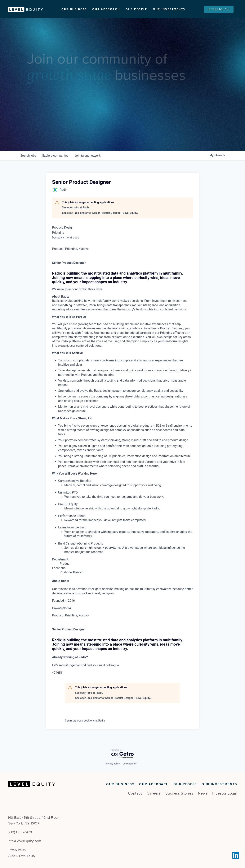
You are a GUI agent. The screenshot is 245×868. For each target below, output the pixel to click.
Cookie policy (130, 764)
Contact (135, 793)
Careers (154, 793)
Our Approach (106, 9)
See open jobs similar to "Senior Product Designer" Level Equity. (100, 215)
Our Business (74, 9)
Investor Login (225, 793)
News (203, 793)
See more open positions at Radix (85, 723)
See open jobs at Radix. (76, 210)
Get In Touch (219, 9)
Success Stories (179, 793)
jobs (28, 158)
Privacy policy (113, 764)
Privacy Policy (17, 850)
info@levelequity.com (24, 841)
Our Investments (169, 9)
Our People (136, 9)
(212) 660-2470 (20, 832)
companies (55, 158)
